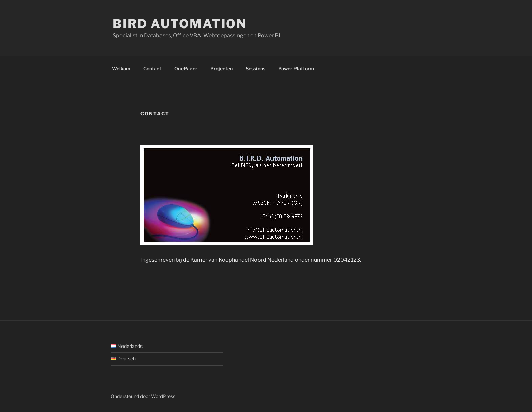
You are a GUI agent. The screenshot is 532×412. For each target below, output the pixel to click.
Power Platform (296, 68)
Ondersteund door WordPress (143, 396)
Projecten (222, 68)
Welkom (121, 68)
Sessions (255, 68)
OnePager (186, 68)
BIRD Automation (180, 24)
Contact (152, 68)
